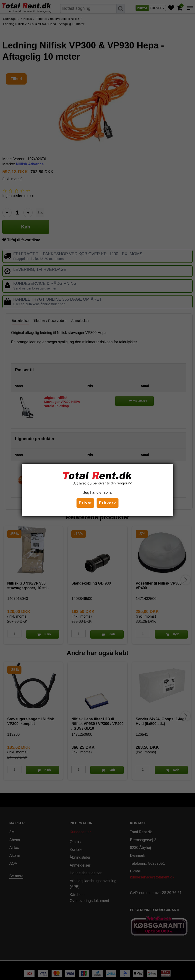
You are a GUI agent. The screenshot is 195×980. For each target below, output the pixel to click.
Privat (85, 503)
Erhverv (108, 503)
